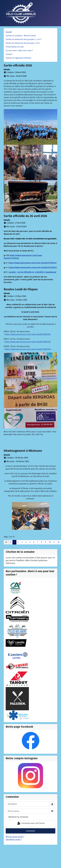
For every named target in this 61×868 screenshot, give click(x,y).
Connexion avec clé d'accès (31, 823)
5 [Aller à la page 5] (30, 542)
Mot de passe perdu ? (15, 837)
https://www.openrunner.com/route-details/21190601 (33, 267)
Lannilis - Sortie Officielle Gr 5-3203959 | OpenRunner (33, 272)
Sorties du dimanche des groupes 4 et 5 (23, 43)
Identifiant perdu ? (14, 839)
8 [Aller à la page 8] (41, 542)
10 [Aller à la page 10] (50, 542)
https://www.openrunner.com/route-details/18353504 (28, 334)
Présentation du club (15, 47)
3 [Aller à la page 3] (22, 542)
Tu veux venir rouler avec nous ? (19, 50)
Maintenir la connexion (18, 817)
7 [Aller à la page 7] (38, 542)
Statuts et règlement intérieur (19, 58)
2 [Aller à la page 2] (18, 542)
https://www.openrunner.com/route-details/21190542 (32, 263)
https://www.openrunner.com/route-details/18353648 (28, 349)
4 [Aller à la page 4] (26, 542)
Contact (9, 54)
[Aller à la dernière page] (59, 542)
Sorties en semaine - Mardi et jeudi (21, 36)
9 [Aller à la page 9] (45, 542)
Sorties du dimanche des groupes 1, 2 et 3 (23, 39)
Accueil (9, 32)
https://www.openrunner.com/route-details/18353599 (28, 342)
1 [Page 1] (14, 542)
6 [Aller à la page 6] (34, 542)
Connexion (30, 831)
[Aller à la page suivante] (54, 542)
